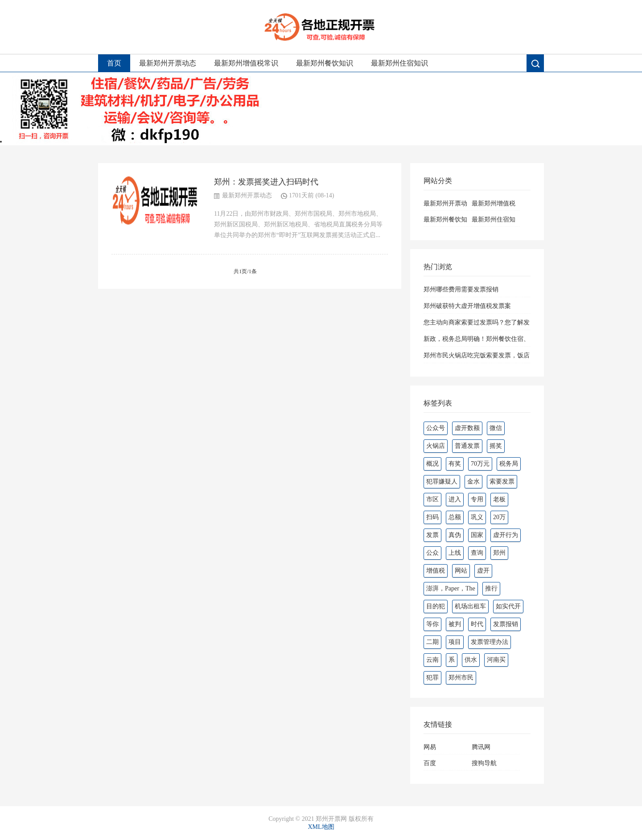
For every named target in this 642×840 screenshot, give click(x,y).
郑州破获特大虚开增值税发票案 (467, 306)
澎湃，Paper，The (451, 588)
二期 (432, 642)
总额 (455, 517)
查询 (477, 553)
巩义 (477, 517)
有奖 (455, 464)
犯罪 (432, 678)
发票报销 (506, 624)
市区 (432, 499)
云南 (432, 660)
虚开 (483, 571)
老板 (499, 499)
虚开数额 (467, 428)
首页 (114, 63)
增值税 (436, 571)
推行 (491, 588)
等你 (432, 624)
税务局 (509, 464)
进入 (455, 499)
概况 (432, 464)
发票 (432, 535)
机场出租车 (470, 606)
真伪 (455, 535)
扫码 (432, 517)
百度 (430, 763)
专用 (477, 499)
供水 (471, 660)
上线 (455, 553)
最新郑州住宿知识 (399, 63)
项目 (455, 642)
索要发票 (502, 481)
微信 (496, 428)
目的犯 (436, 606)
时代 (477, 624)
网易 (430, 747)
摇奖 (496, 446)
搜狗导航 (484, 763)
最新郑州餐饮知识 (325, 63)
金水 (473, 481)
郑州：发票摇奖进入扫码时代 (266, 182)
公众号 (436, 428)
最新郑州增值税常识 (246, 63)
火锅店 (436, 446)
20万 (499, 517)
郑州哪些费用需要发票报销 (461, 289)
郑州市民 (461, 678)
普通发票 (467, 446)
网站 (461, 571)
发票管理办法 (490, 642)
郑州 (499, 553)
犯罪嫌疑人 (442, 481)
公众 (432, 553)
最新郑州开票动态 (168, 63)
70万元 (480, 464)
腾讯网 (481, 747)
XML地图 (321, 827)
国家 (477, 535)
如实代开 (508, 606)
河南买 (496, 660)
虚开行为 (506, 535)
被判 (455, 624)
